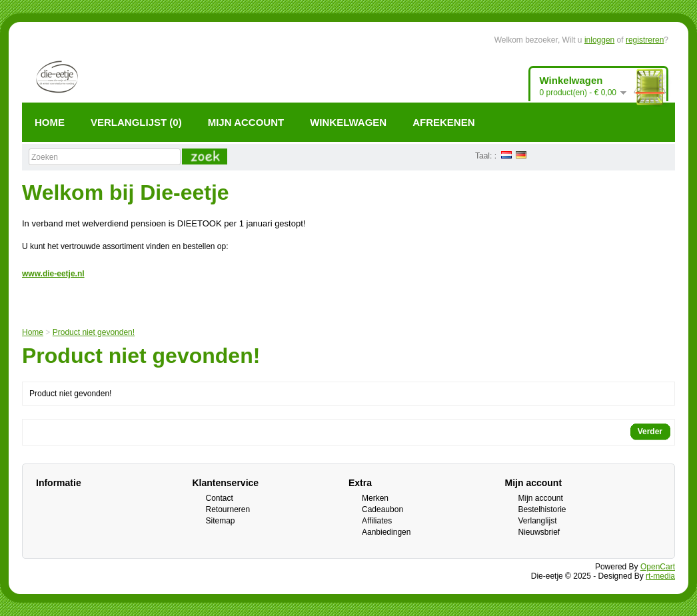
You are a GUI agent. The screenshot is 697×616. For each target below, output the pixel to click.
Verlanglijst (538, 521)
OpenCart (658, 567)
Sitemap (221, 521)
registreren (645, 40)
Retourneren (228, 509)
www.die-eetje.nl (53, 274)
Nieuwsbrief (539, 532)
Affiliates (377, 521)
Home (33, 332)
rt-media (660, 576)
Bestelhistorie (542, 509)
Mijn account (541, 498)
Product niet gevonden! (94, 332)
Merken (375, 498)
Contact (220, 498)
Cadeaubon (382, 509)
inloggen (599, 40)
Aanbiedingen (386, 532)
